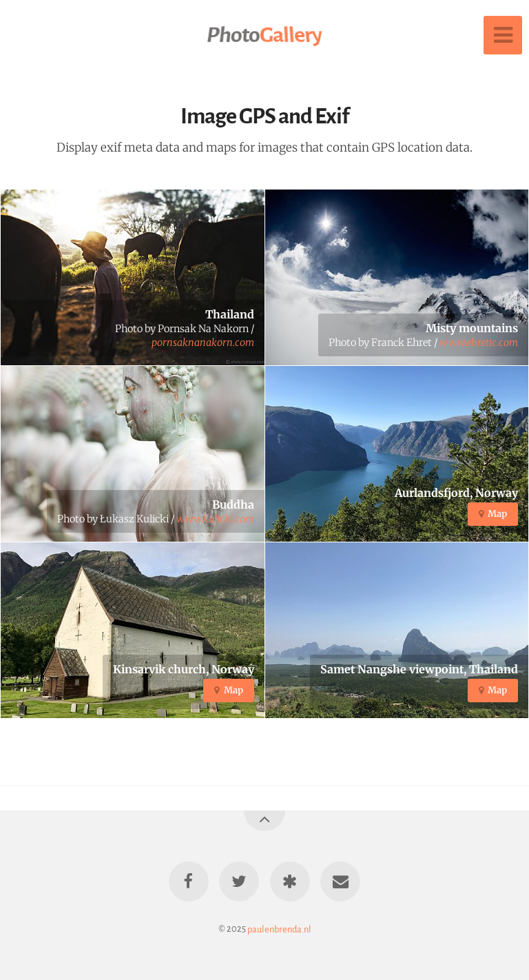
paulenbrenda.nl (279, 929)
